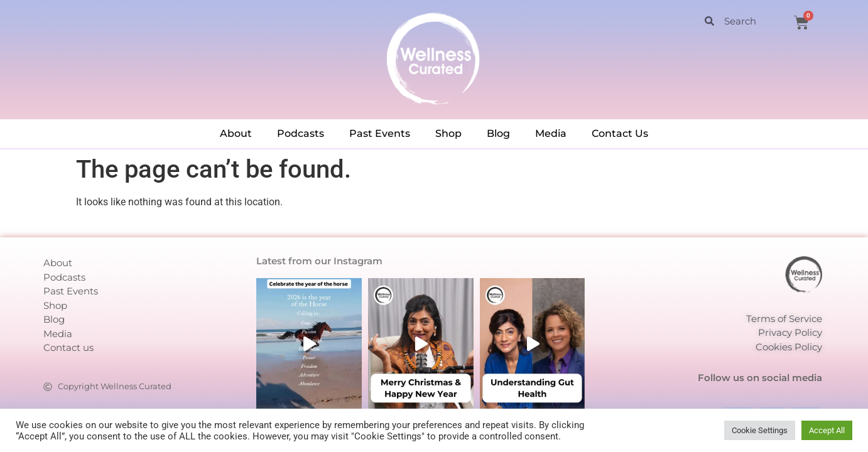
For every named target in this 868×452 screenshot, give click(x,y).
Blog (498, 133)
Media (551, 133)
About (236, 133)
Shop (448, 133)
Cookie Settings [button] (760, 430)
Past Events (380, 133)
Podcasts (301, 133)
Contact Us (620, 133)
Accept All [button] (827, 430)
